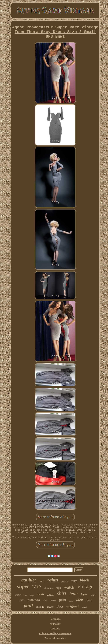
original (73, 606)
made (71, 601)
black (85, 580)
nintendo (34, 600)
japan (84, 594)
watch (69, 587)
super (23, 587)
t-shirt (53, 580)
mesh (41, 594)
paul (28, 605)
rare (37, 586)
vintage (86, 586)
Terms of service (55, 638)
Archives (55, 624)
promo (53, 601)
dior (45, 600)
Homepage (55, 619)
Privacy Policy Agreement (55, 634)
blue (25, 595)
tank (89, 601)
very (74, 581)
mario (18, 595)
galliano (50, 595)
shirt (62, 593)
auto (22, 600)
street (84, 607)
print (63, 600)
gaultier (29, 580)
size (80, 599)
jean (74, 593)
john (93, 595)
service (65, 581)
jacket (50, 607)
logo (58, 588)
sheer (60, 607)
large (32, 595)
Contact (55, 629)
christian (48, 588)
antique (40, 607)
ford (42, 581)
